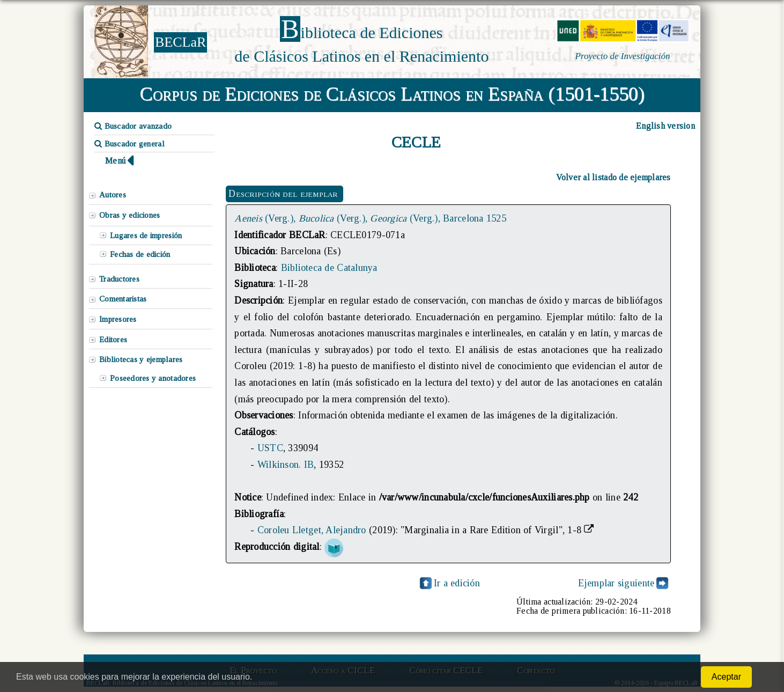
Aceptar (726, 677)
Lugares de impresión (146, 235)
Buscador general (130, 144)
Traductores (119, 279)
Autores (113, 195)
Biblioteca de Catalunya (329, 268)
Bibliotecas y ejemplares (141, 359)
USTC (270, 448)
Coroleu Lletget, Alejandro (312, 530)
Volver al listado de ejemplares (613, 177)
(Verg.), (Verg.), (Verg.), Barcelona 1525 (370, 218)
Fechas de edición (140, 254)
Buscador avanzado (133, 126)
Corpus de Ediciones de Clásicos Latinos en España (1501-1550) (392, 94)
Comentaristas (123, 299)
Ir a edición (449, 583)
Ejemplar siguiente (616, 583)
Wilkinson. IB (286, 465)
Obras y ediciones (130, 215)
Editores (113, 340)
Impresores (118, 319)
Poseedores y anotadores (153, 378)
